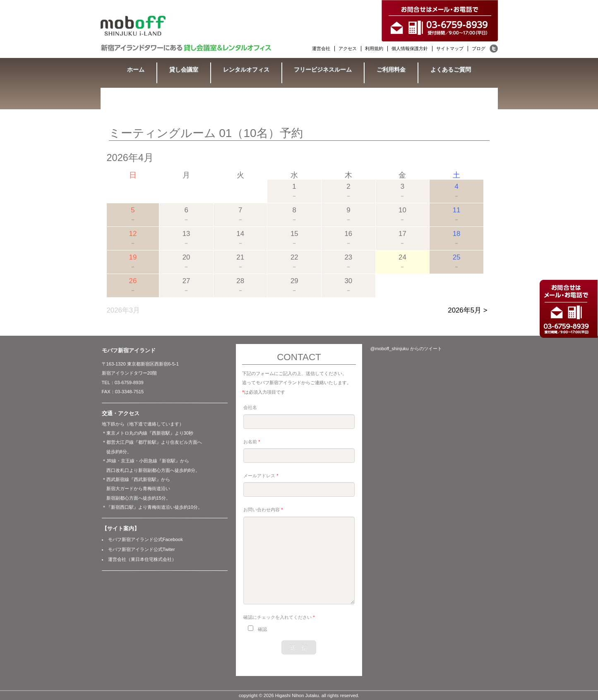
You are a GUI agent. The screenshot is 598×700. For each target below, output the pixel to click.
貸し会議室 (184, 70)
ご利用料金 (391, 70)
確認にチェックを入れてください (279, 617)
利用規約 (374, 48)
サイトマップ (450, 48)
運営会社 (321, 48)
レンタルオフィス (246, 70)
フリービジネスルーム (323, 70)
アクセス (348, 48)
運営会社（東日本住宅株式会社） (142, 559)
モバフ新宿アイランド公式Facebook (145, 539)
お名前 (252, 442)
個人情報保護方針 (410, 48)
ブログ (479, 48)
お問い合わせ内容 (263, 510)
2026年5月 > (467, 310)
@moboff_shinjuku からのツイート (406, 349)
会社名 (250, 407)
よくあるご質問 (451, 70)
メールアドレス (261, 476)
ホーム (136, 70)
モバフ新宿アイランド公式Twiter (142, 549)
